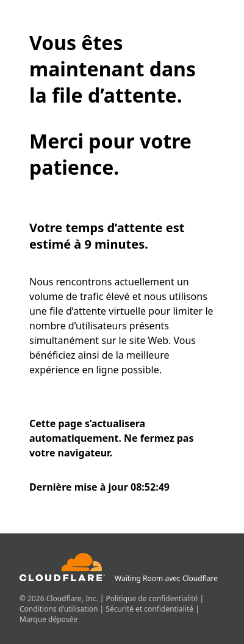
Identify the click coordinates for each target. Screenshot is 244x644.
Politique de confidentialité (153, 598)
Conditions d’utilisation (60, 609)
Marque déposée (48, 619)
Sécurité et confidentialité (150, 609)
